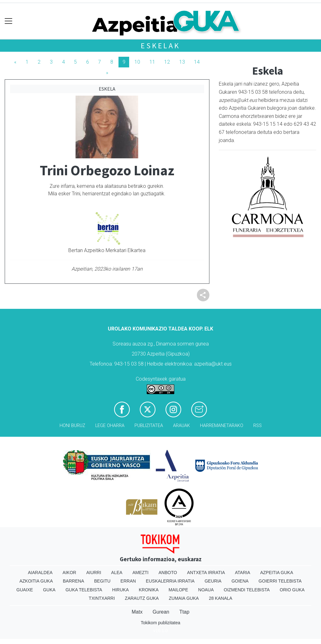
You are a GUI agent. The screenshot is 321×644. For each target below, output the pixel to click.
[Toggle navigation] (9, 21)
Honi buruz (72, 426)
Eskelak (160, 46)
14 (197, 62)
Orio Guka (292, 590)
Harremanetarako (222, 426)
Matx (137, 612)
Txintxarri (102, 598)
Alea (117, 573)
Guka (49, 590)
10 (137, 62)
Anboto (168, 573)
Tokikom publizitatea (160, 623)
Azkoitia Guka (36, 581)
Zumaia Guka (184, 598)
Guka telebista (84, 590)
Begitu (102, 581)
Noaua (206, 590)
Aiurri (94, 573)
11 (152, 62)
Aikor (70, 573)
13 (182, 62)
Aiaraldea (40, 573)
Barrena (74, 581)
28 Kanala (221, 598)
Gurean (161, 612)
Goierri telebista (280, 581)
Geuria (213, 581)
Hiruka (121, 590)
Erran (128, 581)
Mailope (178, 590)
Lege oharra (110, 426)
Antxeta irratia (206, 573)
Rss (258, 426)
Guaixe (25, 590)
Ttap (184, 612)
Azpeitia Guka (277, 573)
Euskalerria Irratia (170, 581)
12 (167, 62)
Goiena (240, 581)
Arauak (182, 426)
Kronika (149, 590)
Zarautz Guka (142, 598)
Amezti (140, 573)
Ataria (242, 573)
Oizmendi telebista (247, 590)
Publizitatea (149, 426)
